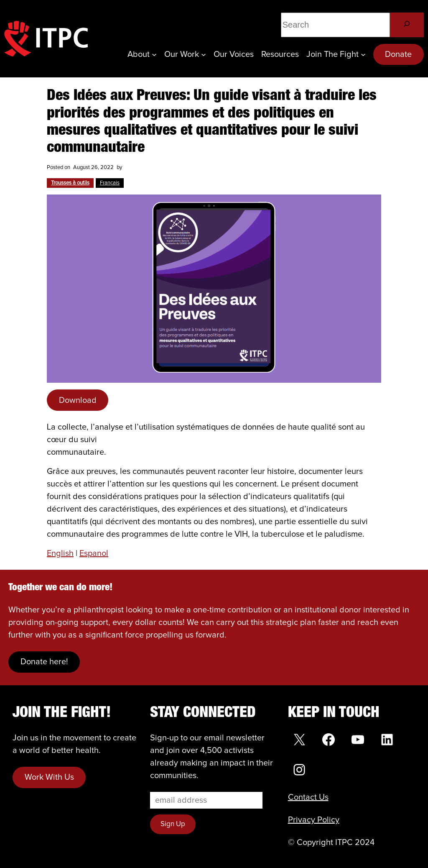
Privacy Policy (314, 820)
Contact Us (308, 797)
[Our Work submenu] (204, 54)
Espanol (94, 553)
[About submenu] (154, 54)
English (60, 553)
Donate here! (44, 662)
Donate (398, 54)
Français (110, 183)
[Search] (407, 25)
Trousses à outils (70, 183)
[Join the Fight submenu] (363, 54)
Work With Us (49, 777)
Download (78, 400)
